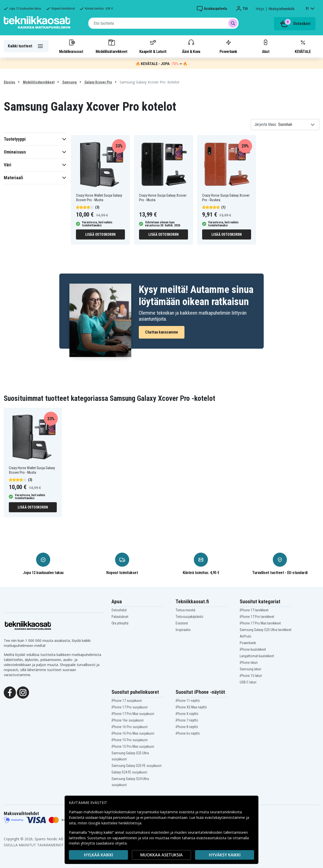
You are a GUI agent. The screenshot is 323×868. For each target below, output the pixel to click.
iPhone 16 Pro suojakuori (130, 727)
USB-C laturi (248, 682)
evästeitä (187, 812)
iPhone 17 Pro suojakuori (130, 707)
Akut (265, 46)
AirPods (246, 636)
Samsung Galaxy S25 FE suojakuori (137, 766)
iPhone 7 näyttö (187, 720)
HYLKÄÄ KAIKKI (99, 855)
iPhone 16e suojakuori (128, 720)
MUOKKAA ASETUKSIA (161, 855)
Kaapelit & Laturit (153, 46)
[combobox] (163, 23)
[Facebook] (10, 692)
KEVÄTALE (303, 46)
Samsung (69, 82)
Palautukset (120, 617)
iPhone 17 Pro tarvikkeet (257, 617)
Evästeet (182, 623)
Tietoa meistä (185, 610)
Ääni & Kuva (191, 46)
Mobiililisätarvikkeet (112, 46)
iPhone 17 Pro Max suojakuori (133, 714)
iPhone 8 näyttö (187, 727)
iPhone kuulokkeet (253, 649)
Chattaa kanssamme (162, 332)
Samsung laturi (250, 669)
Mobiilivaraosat (71, 46)
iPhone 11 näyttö (188, 701)
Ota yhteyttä (120, 623)
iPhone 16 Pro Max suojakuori (133, 733)
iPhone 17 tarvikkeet (254, 610)
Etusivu (9, 82)
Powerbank (228, 46)
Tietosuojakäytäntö (190, 617)
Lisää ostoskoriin (100, 234)
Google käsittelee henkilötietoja (115, 823)
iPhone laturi (249, 663)
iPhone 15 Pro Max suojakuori (133, 746)
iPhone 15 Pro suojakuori (130, 740)
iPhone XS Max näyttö (191, 707)
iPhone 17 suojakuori (127, 701)
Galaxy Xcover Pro (98, 82)
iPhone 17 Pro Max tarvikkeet (260, 623)
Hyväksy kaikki (225, 855)
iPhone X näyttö (187, 714)
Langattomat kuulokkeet (257, 656)
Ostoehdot (119, 610)
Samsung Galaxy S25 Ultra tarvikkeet (266, 630)
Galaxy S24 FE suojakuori (129, 772)
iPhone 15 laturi (251, 676)
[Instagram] (23, 692)
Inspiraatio (183, 630)
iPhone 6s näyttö (188, 733)
